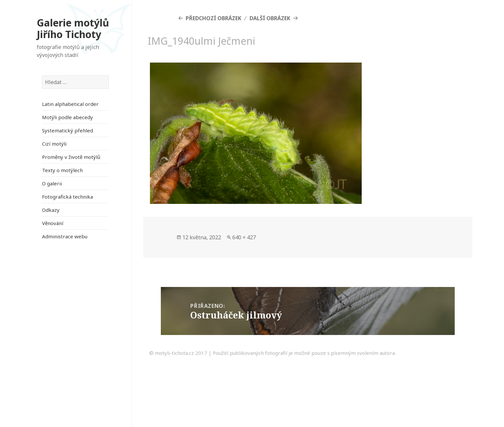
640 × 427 (244, 237)
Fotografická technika (68, 197)
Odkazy (51, 210)
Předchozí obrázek (213, 18)
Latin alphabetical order (70, 104)
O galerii (52, 183)
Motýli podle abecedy (68, 117)
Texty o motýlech (62, 170)
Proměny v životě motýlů (71, 157)
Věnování (53, 223)
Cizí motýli (54, 144)
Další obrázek (270, 18)
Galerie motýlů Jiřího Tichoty (73, 29)
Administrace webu (65, 236)
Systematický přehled (68, 130)
